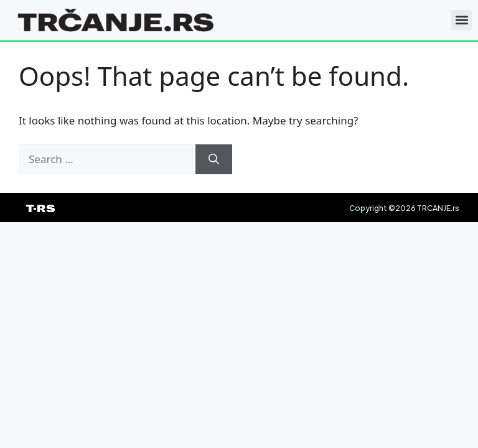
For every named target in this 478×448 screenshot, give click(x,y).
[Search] (214, 159)
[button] (462, 20)
